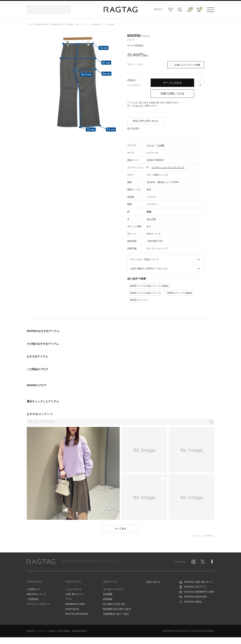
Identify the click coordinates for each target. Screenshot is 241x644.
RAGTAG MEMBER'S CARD (199, 592)
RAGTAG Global (193, 602)
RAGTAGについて (36, 594)
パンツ (150, 145)
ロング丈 (151, 219)
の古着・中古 (66, 24)
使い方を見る (133, 128)
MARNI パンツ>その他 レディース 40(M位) (149, 286)
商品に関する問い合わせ (146, 121)
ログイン (159, 9)
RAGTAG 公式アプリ (195, 587)
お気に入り (171, 10)
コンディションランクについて (168, 167)
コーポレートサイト (113, 589)
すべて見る (120, 529)
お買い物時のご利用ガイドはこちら (149, 269)
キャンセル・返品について (144, 259)
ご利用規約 (33, 599)
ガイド (138, 106)
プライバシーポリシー (38, 604)
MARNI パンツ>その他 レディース (145, 293)
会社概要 (108, 594)
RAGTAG (41, 562)
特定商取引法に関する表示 (117, 609)
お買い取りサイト (75, 594)
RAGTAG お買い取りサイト (199, 582)
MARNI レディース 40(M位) (180, 293)
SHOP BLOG (72, 609)
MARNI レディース (139, 300)
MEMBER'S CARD (75, 604)
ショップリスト (73, 589)
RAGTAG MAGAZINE (77, 614)
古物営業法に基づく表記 (116, 614)
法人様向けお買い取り (115, 604)
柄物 (149, 212)
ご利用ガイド (34, 589)
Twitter (203, 562)
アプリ (69, 599)
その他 (161, 145)
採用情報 (108, 599)
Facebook (212, 562)
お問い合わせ (153, 582)
